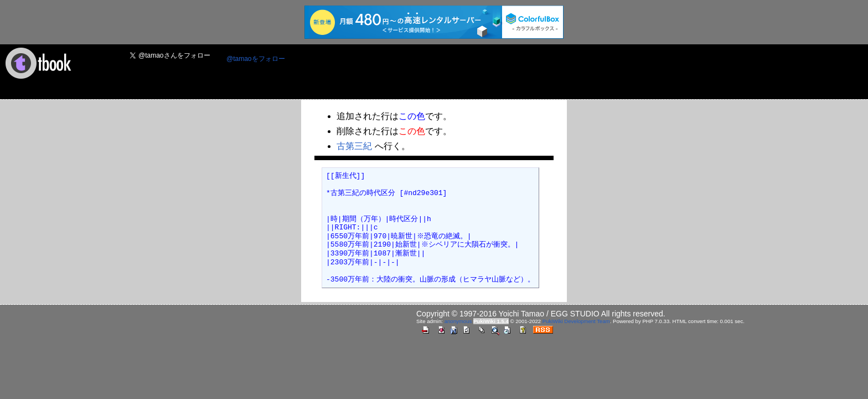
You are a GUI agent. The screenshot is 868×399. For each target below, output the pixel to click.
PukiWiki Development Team (576, 321)
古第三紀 (355, 146)
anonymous (458, 321)
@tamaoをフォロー (256, 59)
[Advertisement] (495, 73)
